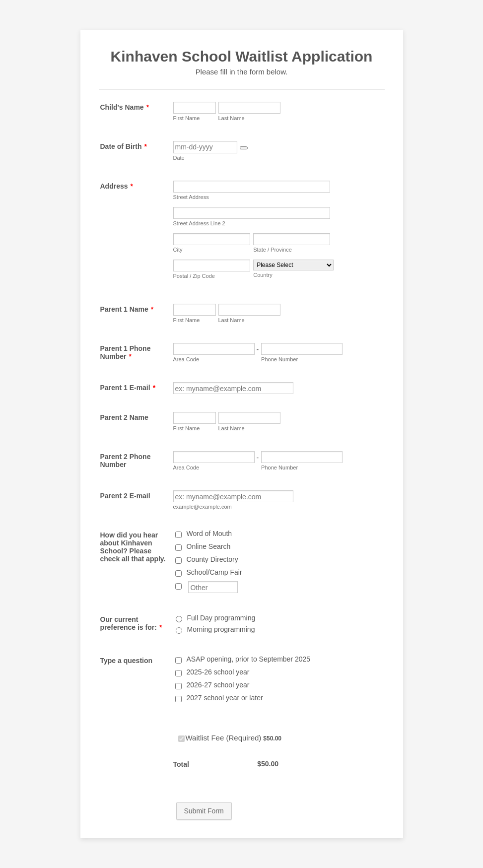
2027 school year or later (225, 698)
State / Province (273, 250)
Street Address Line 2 (199, 223)
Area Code (186, 359)
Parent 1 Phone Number (126, 352)
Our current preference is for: (131, 623)
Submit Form (204, 811)
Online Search (209, 546)
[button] (244, 148)
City (178, 250)
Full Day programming (221, 618)
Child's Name (125, 107)
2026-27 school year (218, 685)
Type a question (127, 661)
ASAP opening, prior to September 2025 (249, 659)
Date (179, 158)
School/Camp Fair (214, 572)
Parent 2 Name (124, 417)
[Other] (178, 586)
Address (117, 186)
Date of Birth (124, 146)
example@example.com (203, 507)
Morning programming (221, 629)
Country (263, 275)
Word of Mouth (209, 534)
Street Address (191, 197)
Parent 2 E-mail (125, 496)
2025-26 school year (218, 672)
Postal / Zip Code (194, 276)
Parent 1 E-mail (128, 388)
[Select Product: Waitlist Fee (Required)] (181, 739)
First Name (187, 118)
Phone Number (279, 359)
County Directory (212, 559)
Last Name (232, 118)
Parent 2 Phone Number (126, 461)
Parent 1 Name (127, 309)
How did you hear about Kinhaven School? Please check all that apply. (133, 547)
